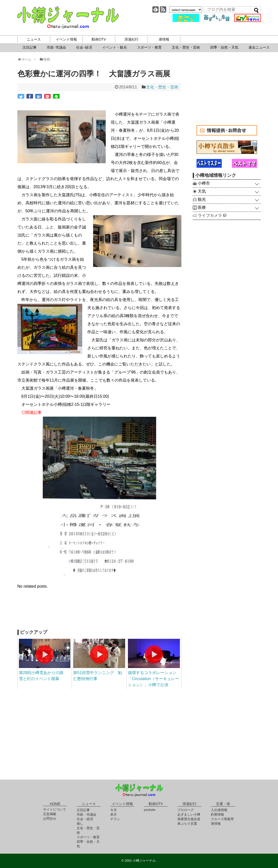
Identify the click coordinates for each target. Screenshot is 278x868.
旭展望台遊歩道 (189, 819)
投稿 (45, 59)
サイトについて (55, 809)
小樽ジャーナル (68, 18)
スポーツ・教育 (149, 47)
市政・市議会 (87, 814)
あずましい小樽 (189, 814)
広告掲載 (50, 814)
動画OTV (99, 39)
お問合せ (50, 819)
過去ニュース (259, 47)
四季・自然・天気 (224, 47)
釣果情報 (217, 814)
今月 (114, 810)
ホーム (26, 59)
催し (80, 824)
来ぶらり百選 (187, 824)
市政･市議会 (56, 47)
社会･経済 (84, 47)
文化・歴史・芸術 (186, 47)
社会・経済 (85, 819)
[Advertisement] (99, 612)
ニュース (34, 39)
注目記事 (30, 47)
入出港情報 (219, 810)
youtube (150, 810)
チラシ (115, 819)
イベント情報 (66, 39)
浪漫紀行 (131, 39)
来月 (114, 814)
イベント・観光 (115, 47)
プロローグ (186, 810)
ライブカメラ (212, 215)
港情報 (164, 39)
